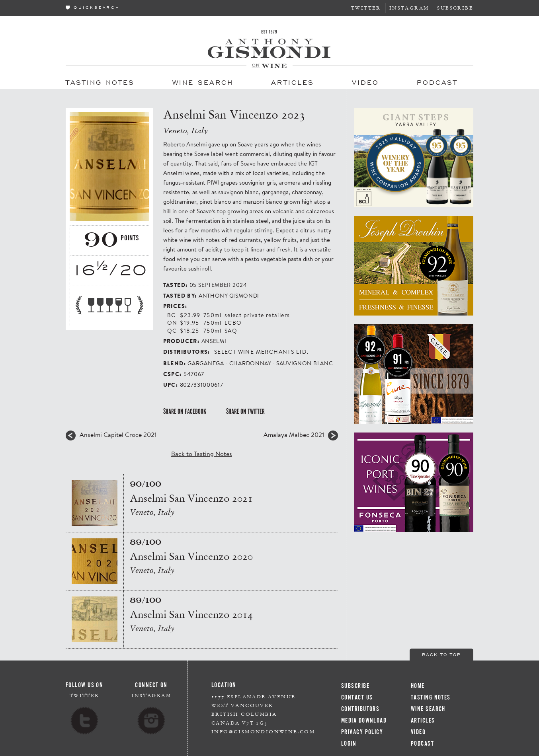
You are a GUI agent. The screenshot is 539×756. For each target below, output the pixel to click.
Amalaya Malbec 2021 (294, 435)
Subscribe (455, 8)
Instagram (409, 8)
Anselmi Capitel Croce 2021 (118, 435)
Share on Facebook (185, 411)
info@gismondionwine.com (263, 732)
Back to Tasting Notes (202, 453)
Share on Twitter (245, 411)
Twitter (366, 8)
